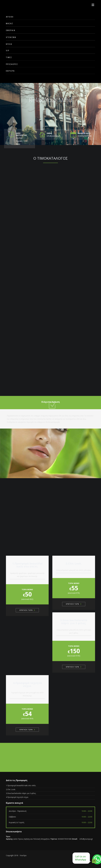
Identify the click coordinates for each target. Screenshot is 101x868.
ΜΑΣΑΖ (10, 24)
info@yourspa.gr (86, 839)
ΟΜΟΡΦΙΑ (11, 30)
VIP (8, 51)
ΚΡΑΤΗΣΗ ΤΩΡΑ (26, 610)
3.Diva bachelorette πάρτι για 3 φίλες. (21, 793)
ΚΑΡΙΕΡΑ (10, 71)
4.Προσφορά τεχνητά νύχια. (17, 797)
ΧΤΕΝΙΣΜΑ (11, 37)
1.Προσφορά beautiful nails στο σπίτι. (21, 785)
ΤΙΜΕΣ (9, 57)
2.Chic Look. (11, 789)
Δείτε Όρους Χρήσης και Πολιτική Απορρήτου (32, 839)
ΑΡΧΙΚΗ (10, 17)
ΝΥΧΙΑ (9, 44)
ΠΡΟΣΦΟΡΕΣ (12, 64)
